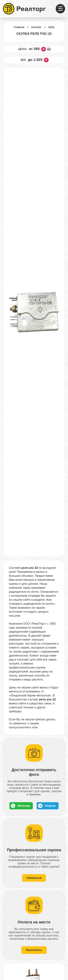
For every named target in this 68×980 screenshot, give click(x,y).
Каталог (36, 27)
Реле (51, 27)
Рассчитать (34, 950)
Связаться (34, 878)
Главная (19, 27)
